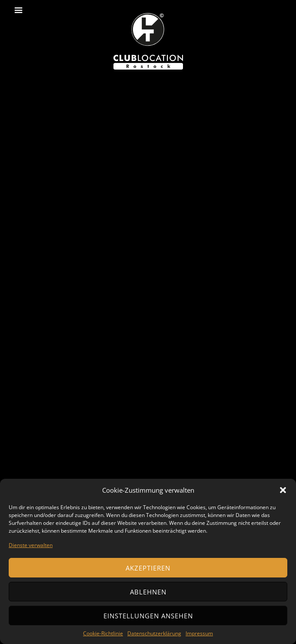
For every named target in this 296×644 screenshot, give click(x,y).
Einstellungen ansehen (148, 616)
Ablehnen (148, 592)
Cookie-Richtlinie (103, 633)
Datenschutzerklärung (154, 633)
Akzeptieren (148, 568)
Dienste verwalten (31, 545)
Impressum (199, 633)
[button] (283, 490)
